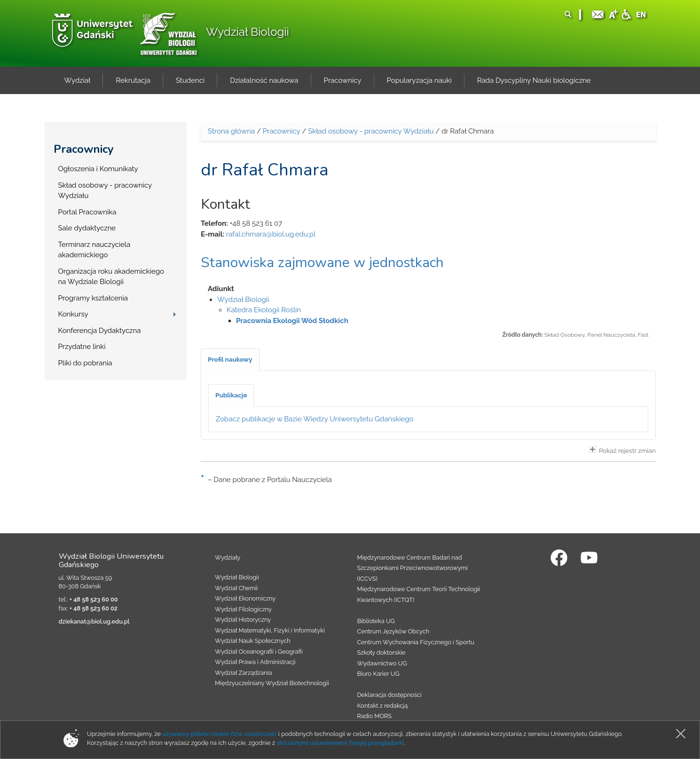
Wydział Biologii (247, 32)
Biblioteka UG (376, 621)
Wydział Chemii (236, 588)
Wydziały (228, 557)
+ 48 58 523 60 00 (94, 599)
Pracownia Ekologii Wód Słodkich (292, 321)
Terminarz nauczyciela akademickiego (94, 250)
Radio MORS (375, 716)
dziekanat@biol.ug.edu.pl (94, 621)
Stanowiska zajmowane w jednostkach (322, 263)
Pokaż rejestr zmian (622, 450)
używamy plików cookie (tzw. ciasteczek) (220, 734)
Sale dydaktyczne (87, 228)
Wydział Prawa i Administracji (255, 662)
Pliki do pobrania (85, 363)
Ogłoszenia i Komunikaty (98, 169)
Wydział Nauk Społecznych (253, 641)
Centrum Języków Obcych (393, 631)
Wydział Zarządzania (243, 673)
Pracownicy (84, 149)
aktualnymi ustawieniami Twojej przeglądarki (340, 743)
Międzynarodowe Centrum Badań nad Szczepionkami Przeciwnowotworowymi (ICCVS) (413, 568)
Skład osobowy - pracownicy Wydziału (105, 191)
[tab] (230, 360)
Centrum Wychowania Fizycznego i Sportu (416, 642)
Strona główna (231, 131)
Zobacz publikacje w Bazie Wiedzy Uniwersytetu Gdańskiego (315, 419)
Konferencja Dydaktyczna (100, 331)
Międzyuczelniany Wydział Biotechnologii (272, 683)
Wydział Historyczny (243, 620)
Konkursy (73, 314)
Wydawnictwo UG (382, 663)
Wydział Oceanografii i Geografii (259, 652)
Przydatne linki (82, 347)
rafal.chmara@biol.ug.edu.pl (271, 234)
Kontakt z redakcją (383, 706)
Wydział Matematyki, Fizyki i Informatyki (270, 630)
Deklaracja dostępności (389, 695)
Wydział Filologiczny (243, 609)
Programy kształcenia (93, 298)
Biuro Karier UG (378, 674)
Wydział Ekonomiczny (245, 598)
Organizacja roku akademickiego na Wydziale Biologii (111, 277)
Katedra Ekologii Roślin (264, 310)
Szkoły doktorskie (381, 652)
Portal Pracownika (87, 212)
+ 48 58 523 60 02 (94, 608)
